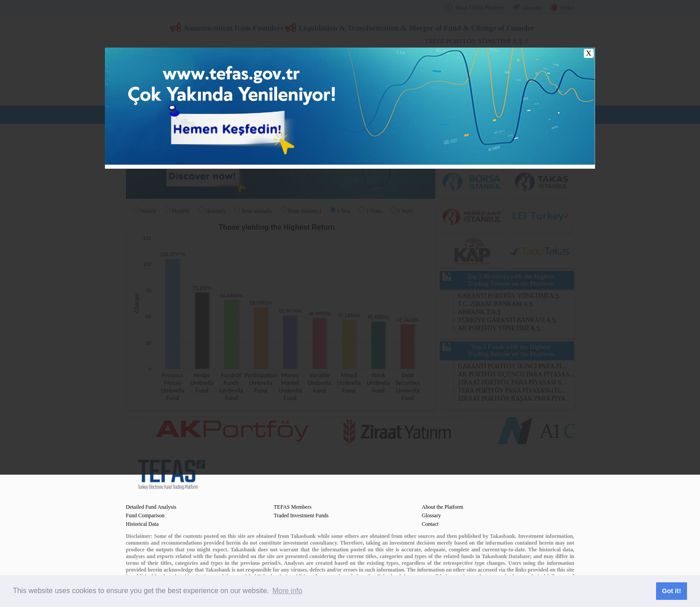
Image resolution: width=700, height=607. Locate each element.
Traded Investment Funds (301, 515)
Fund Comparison (145, 515)
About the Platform (443, 507)
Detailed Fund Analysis (151, 507)
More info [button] (287, 591)
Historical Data (142, 524)
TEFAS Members (293, 507)
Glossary (432, 515)
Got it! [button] (671, 591)
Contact (430, 524)
